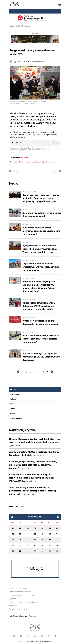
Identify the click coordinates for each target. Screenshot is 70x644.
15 (13, 540)
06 (50, 528)
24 (28, 545)
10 (28, 534)
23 (20, 545)
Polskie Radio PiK (16, 26)
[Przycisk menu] (59, 5)
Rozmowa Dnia (16, 418)
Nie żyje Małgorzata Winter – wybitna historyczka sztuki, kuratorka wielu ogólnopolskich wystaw (35, 442)
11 (35, 534)
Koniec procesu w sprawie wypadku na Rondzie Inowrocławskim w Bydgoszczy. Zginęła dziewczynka (41, 198)
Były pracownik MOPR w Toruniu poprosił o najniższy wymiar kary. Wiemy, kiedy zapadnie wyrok (40, 249)
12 (42, 534)
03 (28, 528)
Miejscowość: (15, 158)
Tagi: (12, 162)
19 (42, 540)
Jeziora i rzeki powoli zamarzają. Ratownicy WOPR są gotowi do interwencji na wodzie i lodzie (39, 306)
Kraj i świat (14, 394)
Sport (12, 404)
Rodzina (13, 409)
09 (20, 534)
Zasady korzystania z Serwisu (21, 592)
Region (28, 26)
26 (42, 545)
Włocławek (25, 158)
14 (57, 534)
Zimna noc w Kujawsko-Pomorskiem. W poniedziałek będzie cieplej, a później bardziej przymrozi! (32, 491)
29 (13, 551)
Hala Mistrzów (49, 162)
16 (20, 540)
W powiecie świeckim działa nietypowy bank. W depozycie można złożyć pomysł (41, 231)
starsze (14, 171)
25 (35, 545)
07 (57, 528)
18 (35, 540)
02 (20, 528)
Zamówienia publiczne (18, 609)
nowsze (56, 171)
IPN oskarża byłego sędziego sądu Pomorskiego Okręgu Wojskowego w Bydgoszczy (41, 357)
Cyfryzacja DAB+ (16, 599)
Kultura (13, 399)
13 (50, 534)
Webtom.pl (38, 641)
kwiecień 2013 (35, 517)
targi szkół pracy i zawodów (24, 162)
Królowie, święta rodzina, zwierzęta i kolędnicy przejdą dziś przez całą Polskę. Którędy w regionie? (33, 465)
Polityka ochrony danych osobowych (24, 602)
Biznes (13, 413)
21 (57, 540)
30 (20, 551)
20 (50, 540)
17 (28, 540)
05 (42, 528)
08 (13, 534)
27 (50, 545)
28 (57, 545)
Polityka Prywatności (17, 588)
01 (13, 528)
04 (35, 528)
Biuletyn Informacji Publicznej (23, 616)
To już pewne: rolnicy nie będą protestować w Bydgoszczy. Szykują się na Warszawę (41, 267)
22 (13, 545)
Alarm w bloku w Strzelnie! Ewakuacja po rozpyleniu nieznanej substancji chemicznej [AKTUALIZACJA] (31, 478)
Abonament (14, 606)
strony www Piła (47, 641)
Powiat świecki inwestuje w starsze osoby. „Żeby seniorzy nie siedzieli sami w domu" (41, 339)
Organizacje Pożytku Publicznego (22, 595)
